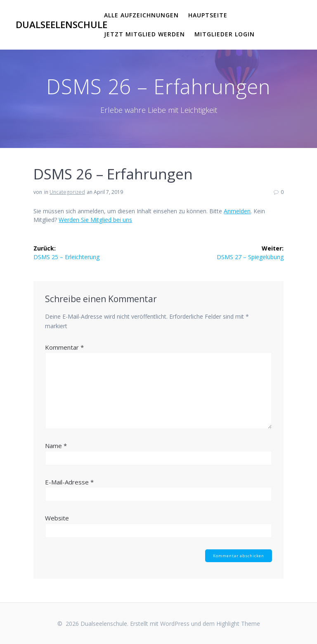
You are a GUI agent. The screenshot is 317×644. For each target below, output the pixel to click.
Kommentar (64, 347)
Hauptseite (208, 15)
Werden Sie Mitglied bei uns (95, 220)
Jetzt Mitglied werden (144, 34)
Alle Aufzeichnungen (141, 15)
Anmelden (237, 211)
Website (57, 518)
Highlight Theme (238, 624)
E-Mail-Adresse (69, 482)
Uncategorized (67, 192)
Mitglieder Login (225, 34)
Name (56, 446)
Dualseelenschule (62, 25)
